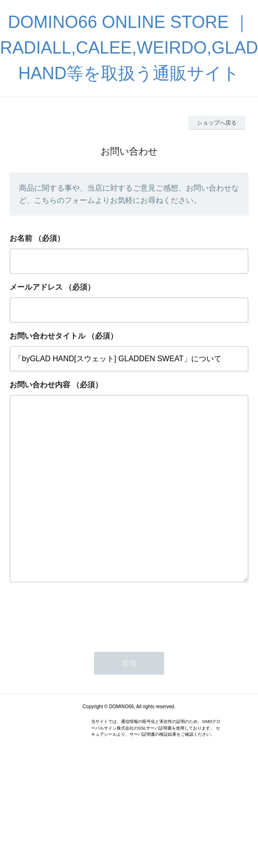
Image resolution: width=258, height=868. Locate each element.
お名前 (21, 238)
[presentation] (82, 652)
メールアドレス (36, 287)
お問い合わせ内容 (40, 385)
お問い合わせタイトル (47, 336)
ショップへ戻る (217, 123)
